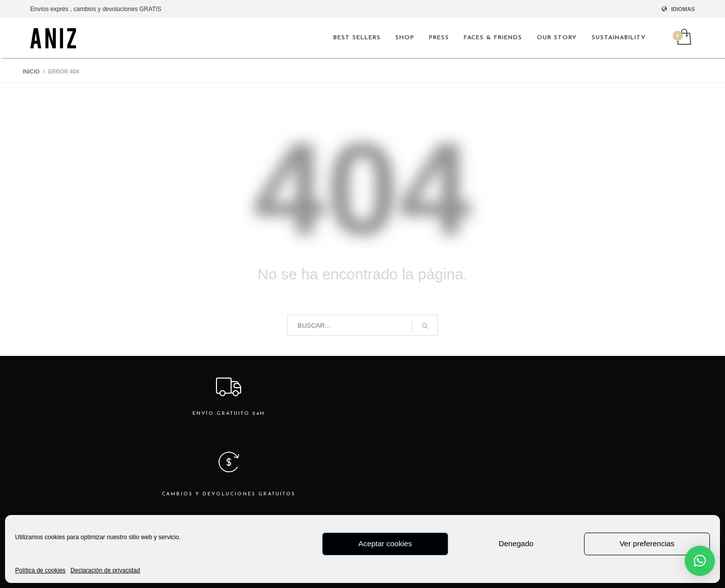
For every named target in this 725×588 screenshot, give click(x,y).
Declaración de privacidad (105, 570)
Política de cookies (40, 570)
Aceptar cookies (385, 543)
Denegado (516, 543)
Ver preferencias (647, 543)
